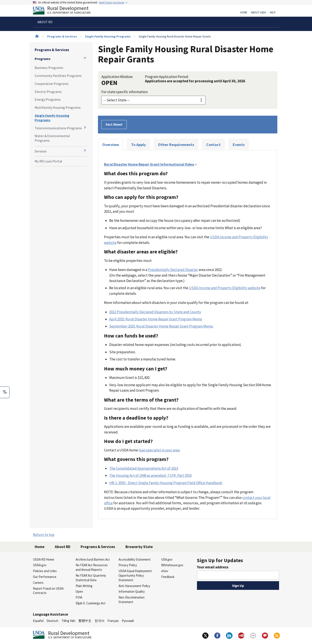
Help (273, 13)
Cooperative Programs (52, 84)
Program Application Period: (167, 77)
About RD (63, 547)
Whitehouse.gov (172, 565)
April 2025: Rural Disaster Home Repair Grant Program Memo (156, 319)
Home (244, 13)
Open (79, 591)
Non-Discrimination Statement (132, 600)
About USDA (258, 13)
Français (113, 621)
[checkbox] (5, 392)
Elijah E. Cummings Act (91, 603)
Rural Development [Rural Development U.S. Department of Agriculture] (65, 11)
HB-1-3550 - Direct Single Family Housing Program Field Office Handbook (166, 483)
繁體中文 (85, 621)
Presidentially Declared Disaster (173, 270)
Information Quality (132, 591)
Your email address (213, 567)
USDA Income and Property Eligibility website (225, 288)
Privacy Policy (128, 565)
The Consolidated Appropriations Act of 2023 (144, 468)
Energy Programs (48, 99)
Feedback (168, 577)
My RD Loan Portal (48, 161)
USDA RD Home (44, 559)
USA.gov (167, 559)
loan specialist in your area (159, 450)
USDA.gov (40, 565)
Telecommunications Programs (58, 128)
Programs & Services (62, 36)
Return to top (44, 535)
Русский (128, 621)
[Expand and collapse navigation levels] (85, 58)
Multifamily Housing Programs (58, 107)
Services (41, 151)
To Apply (138, 145)
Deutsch (52, 621)
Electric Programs (48, 92)
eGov (165, 571)
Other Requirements (176, 145)
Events (239, 145)
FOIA (79, 597)
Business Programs (49, 68)
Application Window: (117, 77)
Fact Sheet (114, 124)
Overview (111, 145)
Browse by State (139, 547)
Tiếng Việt (68, 621)
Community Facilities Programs (58, 76)
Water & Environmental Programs (52, 138)
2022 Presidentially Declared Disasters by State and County (155, 312)
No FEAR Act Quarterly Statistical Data (91, 578)
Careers (38, 583)
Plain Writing (84, 586)
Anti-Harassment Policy (134, 586)
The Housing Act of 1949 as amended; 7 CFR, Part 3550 (150, 475)
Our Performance (45, 577)
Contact (213, 145)
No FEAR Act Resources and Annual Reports (92, 567)
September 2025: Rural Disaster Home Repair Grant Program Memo (161, 326)
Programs (43, 59)
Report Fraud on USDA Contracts (48, 591)
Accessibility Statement (135, 559)
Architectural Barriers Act (93, 559)
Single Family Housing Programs (108, 36)
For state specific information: (125, 92)
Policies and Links (45, 571)
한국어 (100, 621)
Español (38, 621)
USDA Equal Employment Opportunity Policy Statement (135, 575)
